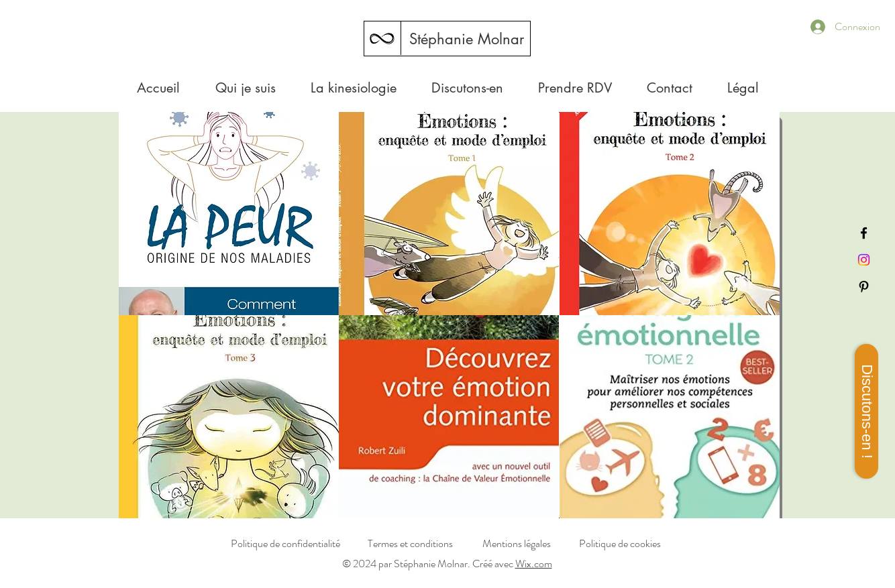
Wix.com (534, 564)
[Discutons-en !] (866, 411)
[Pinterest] (864, 287)
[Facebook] (864, 233)
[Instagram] (864, 260)
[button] (743, 88)
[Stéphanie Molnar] (466, 39)
